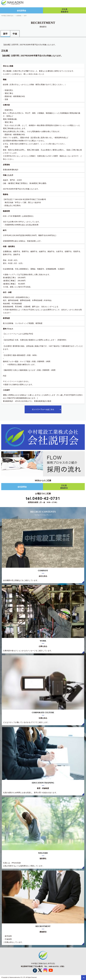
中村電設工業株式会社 (7, 16)
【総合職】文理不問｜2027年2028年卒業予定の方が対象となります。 (30, 45)
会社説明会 (21, 11)
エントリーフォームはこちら (43, 409)
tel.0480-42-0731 (43, 498)
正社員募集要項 (65, 10)
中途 (15, 34)
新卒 (5, 34)
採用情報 (19, 16)
